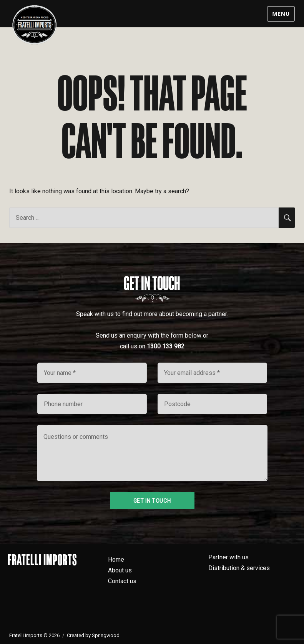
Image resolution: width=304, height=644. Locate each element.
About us (120, 570)
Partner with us (228, 557)
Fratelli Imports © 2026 (34, 635)
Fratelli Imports (42, 560)
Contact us (122, 581)
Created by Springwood (93, 635)
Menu (281, 14)
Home (116, 560)
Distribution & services (239, 568)
